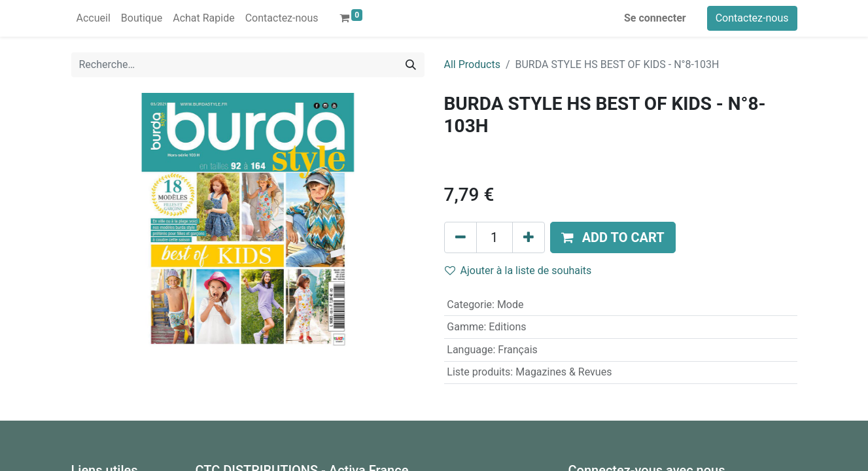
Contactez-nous (752, 18)
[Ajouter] (529, 237)
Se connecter (655, 18)
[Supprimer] (460, 237)
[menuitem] (94, 18)
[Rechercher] (411, 65)
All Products (472, 64)
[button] (613, 237)
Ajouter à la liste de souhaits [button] (518, 270)
